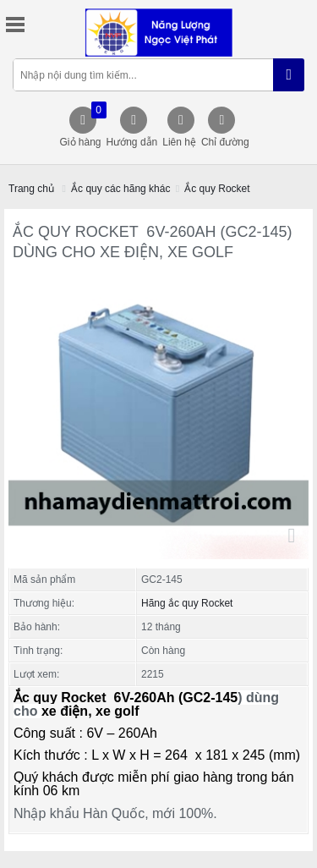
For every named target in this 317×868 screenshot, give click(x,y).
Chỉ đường (225, 142)
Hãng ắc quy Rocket (187, 603)
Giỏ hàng (81, 125)
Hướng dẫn (132, 142)
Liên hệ (179, 142)
